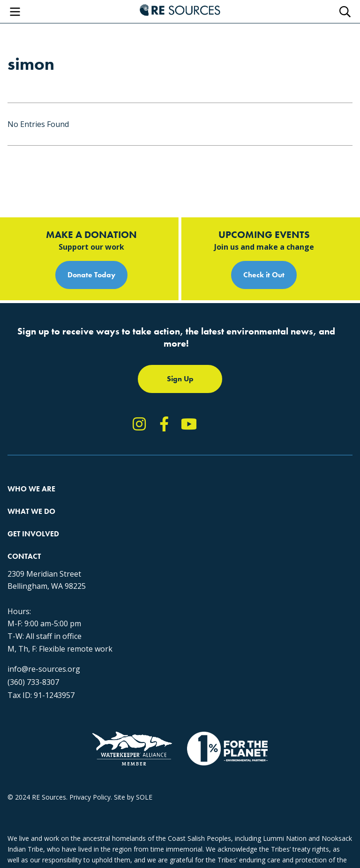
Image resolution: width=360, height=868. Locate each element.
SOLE (144, 797)
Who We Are (31, 489)
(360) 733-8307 (33, 682)
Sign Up (180, 379)
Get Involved (33, 534)
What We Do (31, 511)
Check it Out (264, 275)
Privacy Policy (90, 797)
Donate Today (91, 275)
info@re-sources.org (44, 669)
